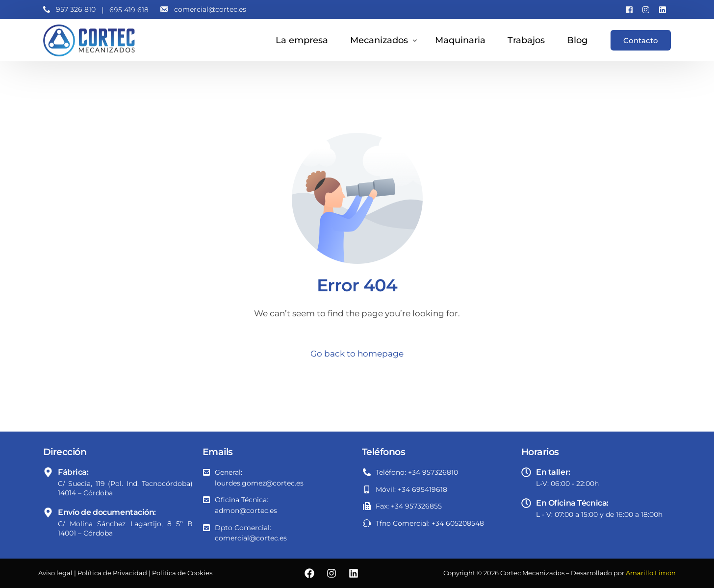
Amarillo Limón (651, 573)
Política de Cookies (182, 573)
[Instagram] (646, 9)
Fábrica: (73, 472)
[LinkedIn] (663, 9)
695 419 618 (129, 10)
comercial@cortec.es (210, 9)
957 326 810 (76, 9)
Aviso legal (55, 573)
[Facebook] (629, 9)
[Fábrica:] (48, 472)
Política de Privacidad (112, 573)
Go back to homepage (357, 354)
